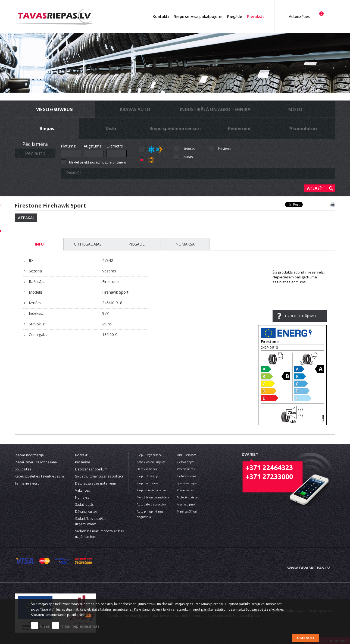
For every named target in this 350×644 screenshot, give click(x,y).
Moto (295, 109)
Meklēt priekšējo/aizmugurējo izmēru (98, 162)
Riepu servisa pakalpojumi (198, 16)
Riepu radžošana (147, 483)
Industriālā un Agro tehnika (215, 109)
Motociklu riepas (188, 497)
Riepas (47, 128)
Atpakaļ (26, 218)
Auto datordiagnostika (151, 504)
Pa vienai (225, 149)
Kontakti (161, 16)
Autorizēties (299, 17)
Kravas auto (135, 109)
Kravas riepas (185, 490)
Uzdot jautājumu (300, 316)
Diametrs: (115, 146)
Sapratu (305, 638)
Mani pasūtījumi (188, 511)
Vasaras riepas (186, 469)
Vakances (82, 490)
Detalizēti (76, 173)
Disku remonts (187, 455)
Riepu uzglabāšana (149, 455)
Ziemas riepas (186, 462)
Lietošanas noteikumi (92, 469)
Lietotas (189, 149)
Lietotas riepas (186, 476)
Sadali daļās (84, 504)
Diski (111, 128)
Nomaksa (185, 244)
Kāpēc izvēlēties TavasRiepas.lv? (39, 476)
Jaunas (188, 157)
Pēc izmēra (35, 144)
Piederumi (239, 128)
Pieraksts (256, 16)
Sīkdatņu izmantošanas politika (99, 476)
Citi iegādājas (88, 244)
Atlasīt (315, 188)
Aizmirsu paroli (187, 504)
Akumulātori (303, 128)
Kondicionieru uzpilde (151, 462)
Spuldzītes (23, 469)
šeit (88, 615)
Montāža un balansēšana (153, 497)
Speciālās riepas (187, 483)
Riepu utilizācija (148, 476)
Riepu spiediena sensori (175, 128)
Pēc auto (35, 153)
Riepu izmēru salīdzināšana (36, 462)
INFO (39, 244)
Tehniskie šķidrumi (29, 483)
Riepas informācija (29, 455)
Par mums (83, 462)
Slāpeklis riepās (147, 469)
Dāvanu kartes (86, 511)
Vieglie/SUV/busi (55, 109)
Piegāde (235, 16)
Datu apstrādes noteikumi (95, 483)
